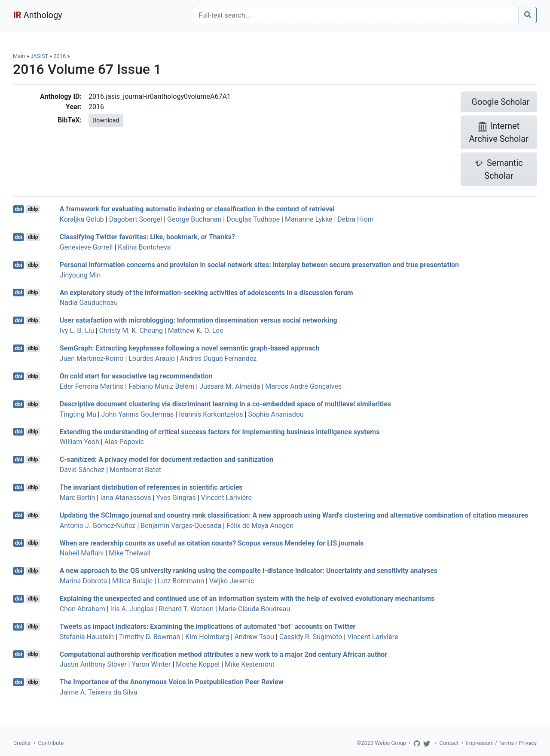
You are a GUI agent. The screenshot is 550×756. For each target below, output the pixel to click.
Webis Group (390, 743)
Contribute (51, 743)
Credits (22, 743)
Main (19, 56)
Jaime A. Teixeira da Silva (99, 692)
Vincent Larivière (226, 498)
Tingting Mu (78, 414)
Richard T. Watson (186, 609)
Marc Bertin (78, 498)
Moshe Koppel (198, 664)
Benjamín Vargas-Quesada (181, 526)
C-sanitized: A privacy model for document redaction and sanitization (167, 459)
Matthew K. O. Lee (196, 331)
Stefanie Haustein (87, 637)
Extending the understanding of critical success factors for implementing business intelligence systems (220, 431)
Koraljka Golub (82, 219)
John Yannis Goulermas (138, 414)
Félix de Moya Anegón (260, 526)
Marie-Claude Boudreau (254, 609)
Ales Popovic (124, 442)
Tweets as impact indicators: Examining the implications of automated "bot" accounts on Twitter (208, 626)
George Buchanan (194, 219)
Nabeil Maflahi (82, 553)
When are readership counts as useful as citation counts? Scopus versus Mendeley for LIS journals (212, 543)
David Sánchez (82, 470)
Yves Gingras (176, 498)
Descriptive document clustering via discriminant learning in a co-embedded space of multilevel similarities (225, 404)
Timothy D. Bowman (150, 637)
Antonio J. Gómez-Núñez (98, 526)
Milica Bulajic (132, 581)
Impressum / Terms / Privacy (501, 743)
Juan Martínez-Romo (92, 358)
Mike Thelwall (130, 553)
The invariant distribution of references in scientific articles (151, 487)
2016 (60, 56)
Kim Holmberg (207, 637)
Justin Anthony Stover (93, 664)
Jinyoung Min (80, 275)
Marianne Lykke (309, 219)
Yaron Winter (151, 664)
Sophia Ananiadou (276, 414)
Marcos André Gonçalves (303, 386)
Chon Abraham (82, 609)
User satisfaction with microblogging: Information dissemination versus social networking (199, 320)
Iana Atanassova (125, 498)
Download (106, 120)
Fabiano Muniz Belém (161, 386)
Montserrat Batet (135, 470)
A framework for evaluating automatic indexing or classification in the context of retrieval (197, 209)
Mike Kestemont (250, 664)
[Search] (356, 15)
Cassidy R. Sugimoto (311, 637)
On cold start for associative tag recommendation (136, 376)
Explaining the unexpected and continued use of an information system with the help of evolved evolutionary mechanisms (247, 599)
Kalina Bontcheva (144, 247)
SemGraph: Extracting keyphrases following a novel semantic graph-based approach (190, 348)
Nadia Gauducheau (89, 303)
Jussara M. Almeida (230, 386)
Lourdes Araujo (152, 358)
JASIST (39, 56)
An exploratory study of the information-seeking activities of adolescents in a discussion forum (206, 292)
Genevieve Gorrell (86, 247)
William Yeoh (79, 442)
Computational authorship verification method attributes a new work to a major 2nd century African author (223, 654)
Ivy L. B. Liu (77, 331)
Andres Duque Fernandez (218, 358)
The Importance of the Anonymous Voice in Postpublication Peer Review (172, 682)
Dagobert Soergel (136, 219)
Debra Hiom (355, 219)
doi (19, 209)
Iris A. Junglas (132, 609)
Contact (449, 743)
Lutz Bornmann (181, 581)
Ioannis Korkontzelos (211, 414)
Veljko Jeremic (232, 581)
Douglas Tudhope (253, 219)
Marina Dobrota (83, 581)
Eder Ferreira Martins (92, 386)
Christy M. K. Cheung (131, 331)
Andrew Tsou (254, 637)
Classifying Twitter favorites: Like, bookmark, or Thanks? (147, 237)
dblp (33, 209)
